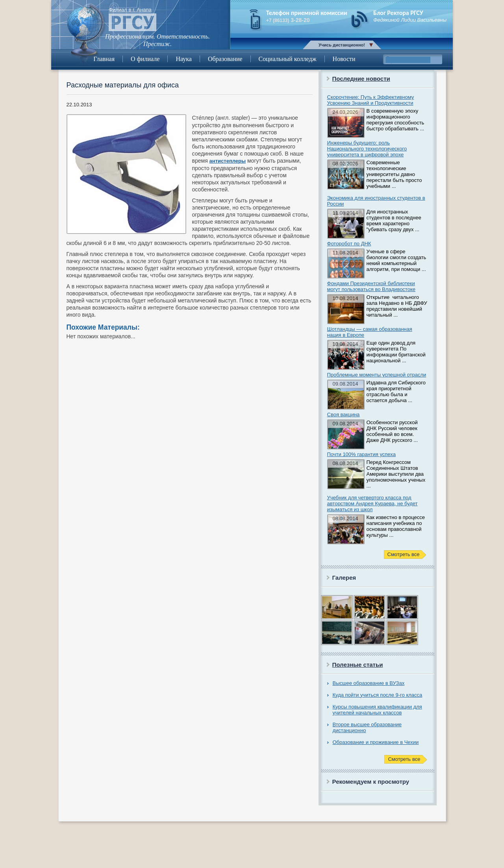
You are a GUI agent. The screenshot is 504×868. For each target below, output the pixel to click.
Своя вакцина (344, 415)
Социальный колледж (288, 59)
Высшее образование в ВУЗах (369, 683)
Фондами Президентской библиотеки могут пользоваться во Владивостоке (371, 286)
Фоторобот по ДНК (349, 244)
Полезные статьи (358, 665)
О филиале (145, 59)
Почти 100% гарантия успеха (361, 454)
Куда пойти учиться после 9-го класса (378, 695)
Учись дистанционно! (342, 45)
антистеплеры (228, 161)
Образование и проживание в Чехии (376, 742)
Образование (225, 59)
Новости (344, 59)
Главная (104, 59)
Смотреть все (404, 554)
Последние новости (361, 79)
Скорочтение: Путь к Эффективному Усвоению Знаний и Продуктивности (371, 100)
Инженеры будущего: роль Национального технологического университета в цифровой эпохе (367, 149)
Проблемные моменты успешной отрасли (377, 375)
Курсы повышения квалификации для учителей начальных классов (377, 710)
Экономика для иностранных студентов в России (376, 201)
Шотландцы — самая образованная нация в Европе (370, 332)
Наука (183, 59)
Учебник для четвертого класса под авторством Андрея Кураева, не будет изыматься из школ (372, 504)
